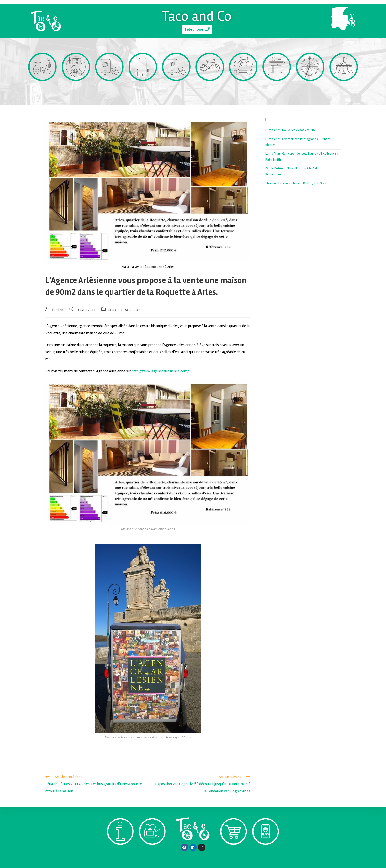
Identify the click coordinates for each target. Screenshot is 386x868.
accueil (113, 310)
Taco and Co (197, 15)
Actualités (133, 310)
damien (58, 310)
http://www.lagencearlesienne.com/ (160, 371)
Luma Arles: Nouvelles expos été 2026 (291, 130)
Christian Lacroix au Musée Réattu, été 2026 (296, 183)
